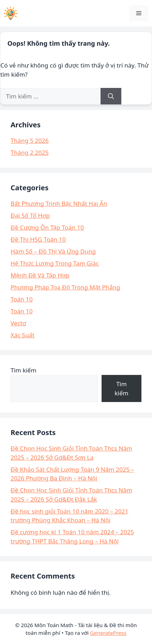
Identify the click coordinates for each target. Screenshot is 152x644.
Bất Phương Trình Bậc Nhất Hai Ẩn (59, 203)
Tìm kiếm (23, 370)
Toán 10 (22, 299)
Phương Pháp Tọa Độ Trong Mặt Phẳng (65, 287)
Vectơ (18, 323)
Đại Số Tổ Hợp (30, 215)
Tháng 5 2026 (30, 141)
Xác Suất (23, 335)
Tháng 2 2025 (30, 152)
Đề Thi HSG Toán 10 (38, 239)
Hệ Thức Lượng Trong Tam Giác (55, 263)
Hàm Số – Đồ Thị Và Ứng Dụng (53, 251)
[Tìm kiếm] (111, 96)
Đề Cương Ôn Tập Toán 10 (47, 227)
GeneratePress (108, 633)
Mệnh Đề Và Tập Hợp (40, 275)
